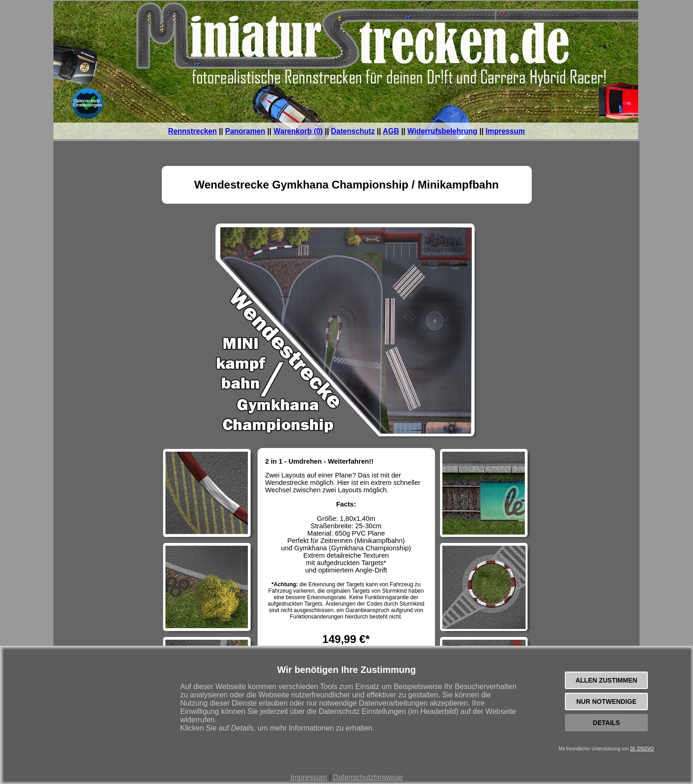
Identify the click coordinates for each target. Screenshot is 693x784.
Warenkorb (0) (298, 131)
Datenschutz (353, 131)
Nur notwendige (607, 701)
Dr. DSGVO (642, 749)
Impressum (308, 777)
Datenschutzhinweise (367, 777)
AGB (391, 131)
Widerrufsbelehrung (442, 131)
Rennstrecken (193, 131)
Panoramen (245, 131)
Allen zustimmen (606, 680)
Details (607, 723)
